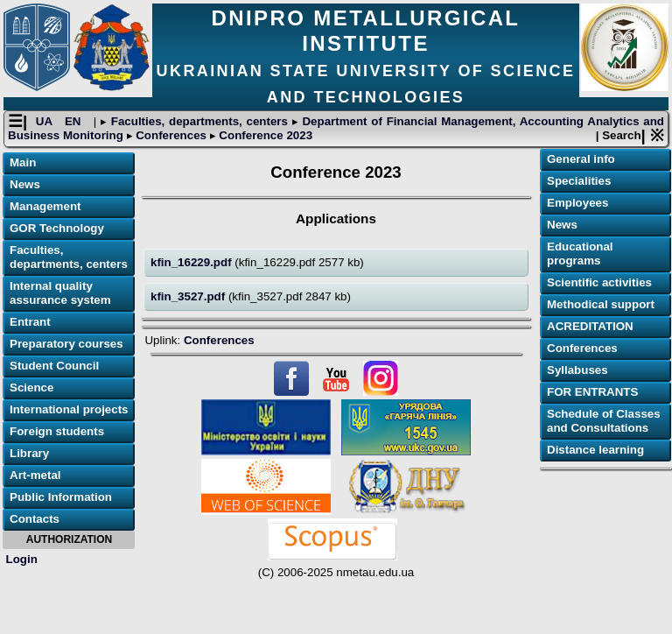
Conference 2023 (264, 135)
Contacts (35, 519)
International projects (69, 409)
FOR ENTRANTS (592, 392)
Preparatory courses (66, 344)
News (25, 184)
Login (22, 559)
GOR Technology (57, 228)
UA (46, 121)
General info (581, 159)
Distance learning (595, 450)
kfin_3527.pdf (189, 296)
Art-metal (35, 475)
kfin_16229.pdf (192, 262)
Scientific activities (599, 282)
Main (23, 162)
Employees (577, 203)
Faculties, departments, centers (199, 121)
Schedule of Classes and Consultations (604, 421)
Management (45, 206)
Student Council (54, 366)
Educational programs (580, 254)
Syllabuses (577, 370)
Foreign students (57, 431)
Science (31, 387)
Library (29, 453)
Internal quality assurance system (60, 293)
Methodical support (601, 304)
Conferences (171, 135)
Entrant (30, 322)
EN (75, 121)
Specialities (579, 181)
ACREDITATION (590, 326)
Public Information (61, 497)
